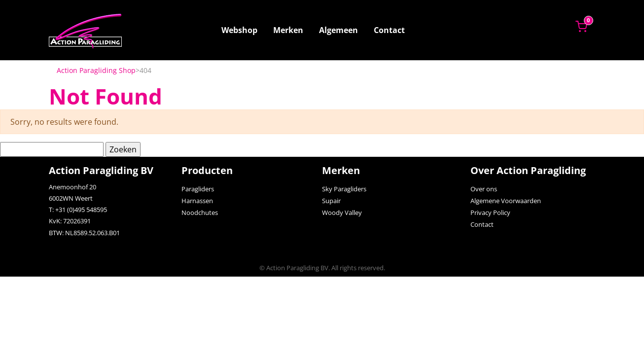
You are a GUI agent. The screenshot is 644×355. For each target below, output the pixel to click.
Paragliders (198, 189)
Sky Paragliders (344, 189)
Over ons (484, 189)
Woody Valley (342, 213)
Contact (389, 30)
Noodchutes (200, 213)
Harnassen (197, 201)
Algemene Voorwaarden (506, 201)
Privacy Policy (490, 213)
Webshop (239, 30)
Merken (288, 30)
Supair (331, 201)
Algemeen (339, 30)
